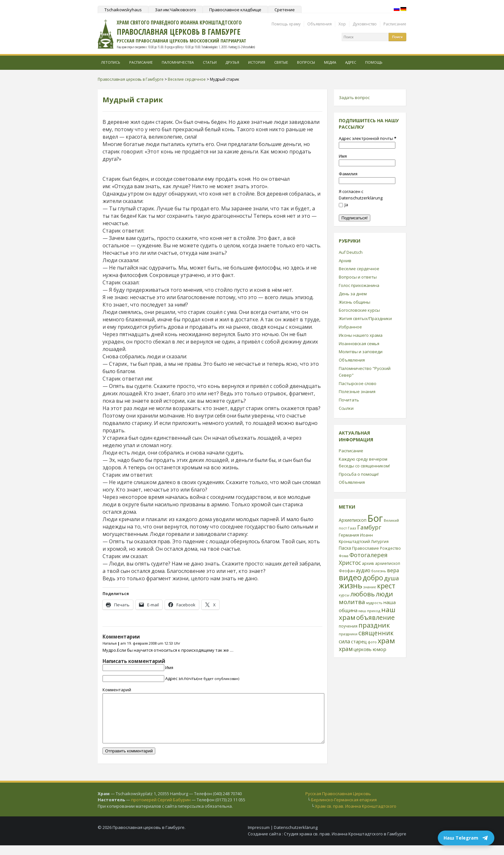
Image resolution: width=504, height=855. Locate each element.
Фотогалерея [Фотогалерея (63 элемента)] (369, 555)
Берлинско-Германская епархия (344, 809)
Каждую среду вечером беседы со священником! (364, 462)
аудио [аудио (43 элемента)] (363, 570)
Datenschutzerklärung (296, 837)
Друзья (232, 62)
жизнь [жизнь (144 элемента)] (351, 585)
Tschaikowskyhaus (123, 10)
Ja (343, 205)
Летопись (111, 62)
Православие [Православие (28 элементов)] (365, 548)
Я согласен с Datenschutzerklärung (361, 195)
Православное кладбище (235, 10)
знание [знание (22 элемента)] (370, 587)
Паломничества (178, 62)
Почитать (349, 400)
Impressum (259, 837)
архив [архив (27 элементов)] (368, 563)
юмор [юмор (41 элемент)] (379, 649)
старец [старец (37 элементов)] (359, 641)
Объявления (319, 24)
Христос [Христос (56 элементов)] (350, 563)
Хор (342, 24)
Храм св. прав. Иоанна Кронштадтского (356, 816)
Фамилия (348, 174)
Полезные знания (357, 391)
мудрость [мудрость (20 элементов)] (374, 603)
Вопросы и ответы (358, 277)
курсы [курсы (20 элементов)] (344, 595)
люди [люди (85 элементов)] (384, 594)
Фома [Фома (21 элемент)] (344, 556)
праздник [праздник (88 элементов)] (374, 625)
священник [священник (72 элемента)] (376, 633)
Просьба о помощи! (359, 474)
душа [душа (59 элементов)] (392, 578)
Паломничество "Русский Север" (365, 372)
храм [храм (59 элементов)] (346, 649)
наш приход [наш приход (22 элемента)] (369, 611)
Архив (345, 261)
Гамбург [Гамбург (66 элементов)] (369, 527)
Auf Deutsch (351, 252)
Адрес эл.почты (202, 678)
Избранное (350, 327)
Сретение (285, 10)
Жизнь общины (355, 302)
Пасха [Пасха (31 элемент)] (345, 548)
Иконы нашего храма (361, 335)
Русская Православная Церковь (338, 803)
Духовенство (365, 24)
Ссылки (346, 408)
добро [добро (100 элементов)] (373, 578)
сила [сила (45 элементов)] (344, 641)
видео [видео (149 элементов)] (350, 577)
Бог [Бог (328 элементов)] (375, 518)
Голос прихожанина (359, 285)
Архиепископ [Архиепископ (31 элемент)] (353, 520)
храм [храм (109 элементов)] (386, 641)
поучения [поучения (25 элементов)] (348, 626)
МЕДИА (330, 62)
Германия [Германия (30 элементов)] (349, 535)
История (257, 62)
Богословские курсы (359, 310)
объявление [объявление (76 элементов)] (375, 617)
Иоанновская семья (359, 344)
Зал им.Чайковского (175, 10)
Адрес (351, 62)
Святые (281, 62)
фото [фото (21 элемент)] (372, 642)
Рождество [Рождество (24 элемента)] (390, 548)
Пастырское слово (358, 383)
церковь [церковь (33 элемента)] (363, 649)
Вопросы (306, 62)
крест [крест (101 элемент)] (386, 586)
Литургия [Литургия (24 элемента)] (380, 541)
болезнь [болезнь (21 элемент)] (379, 571)
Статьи (210, 62)
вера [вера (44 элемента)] (393, 570)
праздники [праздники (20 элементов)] (348, 634)
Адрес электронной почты (368, 138)
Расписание (395, 24)
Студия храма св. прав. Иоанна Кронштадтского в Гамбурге (345, 843)
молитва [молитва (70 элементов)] (352, 602)
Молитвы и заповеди (361, 352)
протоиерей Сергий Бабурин (161, 809)
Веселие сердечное (359, 269)
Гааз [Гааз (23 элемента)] (352, 528)
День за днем (353, 294)
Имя (169, 667)
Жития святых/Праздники (365, 318)
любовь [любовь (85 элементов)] (363, 594)
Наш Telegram (466, 838)
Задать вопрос (354, 97)
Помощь (374, 62)
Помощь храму (286, 24)
